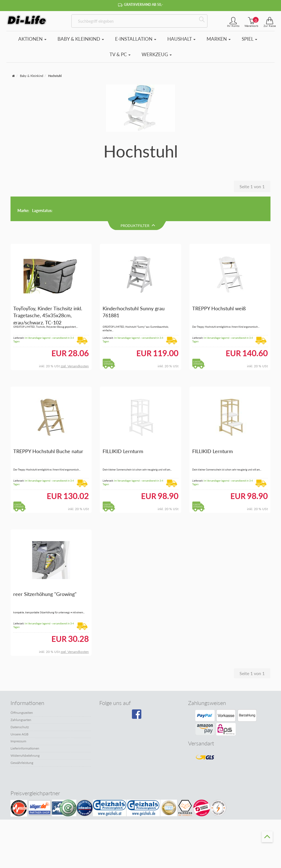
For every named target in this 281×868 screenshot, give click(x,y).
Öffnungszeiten (22, 689)
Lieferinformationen (25, 724)
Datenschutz (20, 703)
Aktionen (32, 39)
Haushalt (181, 39)
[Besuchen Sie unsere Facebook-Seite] (139, 692)
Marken (219, 39)
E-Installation (136, 39)
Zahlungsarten (21, 696)
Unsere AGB (19, 710)
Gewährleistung (22, 739)
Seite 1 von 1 (252, 186)
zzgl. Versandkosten (75, 342)
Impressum (18, 717)
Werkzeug (157, 54)
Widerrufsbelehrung (25, 731)
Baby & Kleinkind (81, 39)
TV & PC (120, 54)
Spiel (249, 39)
